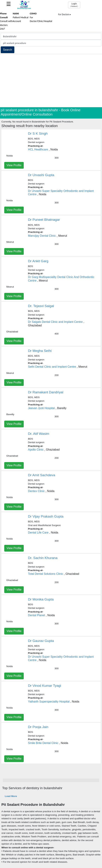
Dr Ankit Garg (38, 261)
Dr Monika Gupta (41, 599)
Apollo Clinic (36, 450)
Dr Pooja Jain (38, 727)
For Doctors (65, 14)
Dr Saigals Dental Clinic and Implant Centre (55, 322)
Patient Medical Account (21, 17)
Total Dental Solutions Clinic (46, 574)
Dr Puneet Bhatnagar (44, 220)
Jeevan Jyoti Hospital (41, 408)
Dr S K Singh (38, 134)
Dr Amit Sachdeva (42, 475)
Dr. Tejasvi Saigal (41, 306)
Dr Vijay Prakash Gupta (46, 516)
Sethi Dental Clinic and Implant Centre (52, 367)
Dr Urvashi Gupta (41, 175)
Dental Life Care (38, 533)
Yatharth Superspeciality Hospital (49, 702)
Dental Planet (36, 615)
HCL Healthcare (38, 149)
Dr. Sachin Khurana (43, 558)
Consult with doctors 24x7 (6, 21)
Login (74, 5)
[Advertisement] (51, 81)
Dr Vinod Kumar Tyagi (45, 686)
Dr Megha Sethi (40, 351)
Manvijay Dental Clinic (42, 236)
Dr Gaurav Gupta (41, 641)
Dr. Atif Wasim (39, 434)
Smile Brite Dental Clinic (43, 743)
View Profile (14, 165)
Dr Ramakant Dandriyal (46, 392)
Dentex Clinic (36, 491)
